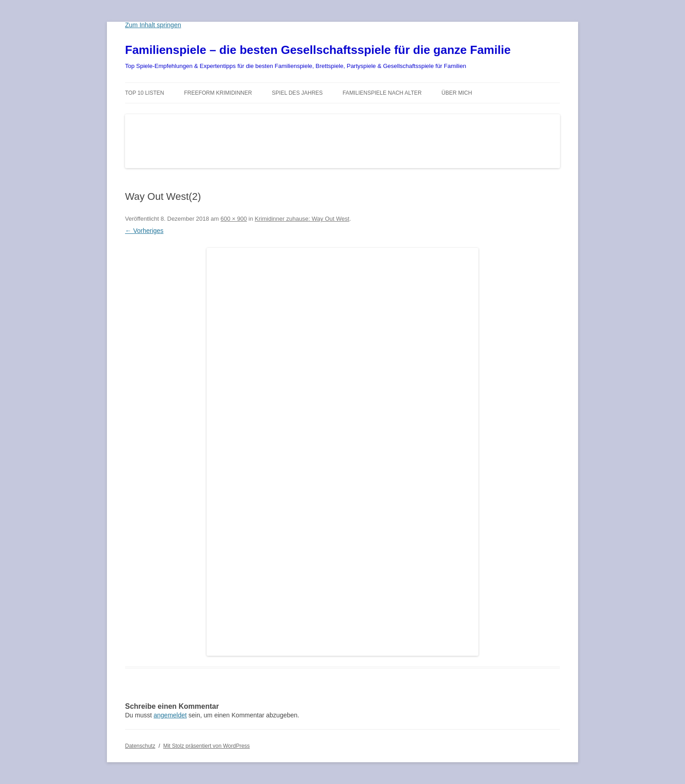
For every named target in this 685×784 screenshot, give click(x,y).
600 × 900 (234, 219)
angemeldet (170, 715)
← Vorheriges (144, 231)
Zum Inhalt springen (153, 25)
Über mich (457, 93)
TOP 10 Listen (145, 93)
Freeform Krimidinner (218, 93)
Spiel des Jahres (297, 93)
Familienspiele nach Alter (382, 93)
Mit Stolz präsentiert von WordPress (206, 746)
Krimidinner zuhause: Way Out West (302, 219)
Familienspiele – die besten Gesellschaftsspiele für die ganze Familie (318, 50)
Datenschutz (140, 746)
